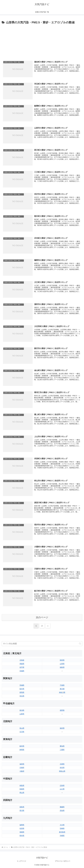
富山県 (22, 728)
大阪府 (22, 771)
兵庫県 (62, 764)
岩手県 (22, 667)
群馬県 (22, 692)
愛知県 (62, 746)
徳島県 (22, 807)
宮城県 (22, 671)
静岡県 (22, 750)
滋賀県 (22, 764)
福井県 (62, 728)
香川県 (22, 811)
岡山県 (22, 793)
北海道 (22, 660)
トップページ (21, 861)
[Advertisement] (42, 41)
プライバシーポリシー (63, 861)
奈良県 (62, 768)
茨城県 (22, 685)
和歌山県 (62, 771)
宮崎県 (62, 828)
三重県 (62, 750)
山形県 (62, 664)
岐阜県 (22, 746)
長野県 (62, 710)
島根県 (22, 789)
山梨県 (22, 714)
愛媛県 (62, 807)
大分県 (62, 825)
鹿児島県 (62, 832)
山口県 (62, 789)
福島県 (62, 667)
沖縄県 (62, 836)
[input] (42, 644)
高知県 (62, 811)
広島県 (62, 786)
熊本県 (22, 836)
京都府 (22, 768)
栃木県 (22, 689)
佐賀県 (22, 828)
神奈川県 (62, 692)
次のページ (42, 617)
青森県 (22, 664)
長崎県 (22, 832)
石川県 (22, 732)
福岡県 (22, 825)
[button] (80, 644)
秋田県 (62, 660)
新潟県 (22, 710)
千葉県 (62, 685)
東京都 (62, 689)
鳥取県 (22, 786)
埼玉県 (22, 696)
